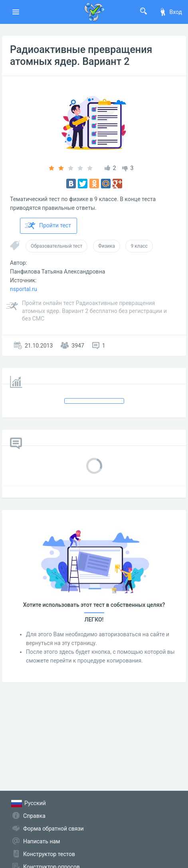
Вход (170, 12)
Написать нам (42, 841)
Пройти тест (48, 226)
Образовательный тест (56, 246)
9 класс (139, 246)
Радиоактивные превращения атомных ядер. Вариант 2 (81, 56)
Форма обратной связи (53, 829)
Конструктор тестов (49, 854)
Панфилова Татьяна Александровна (57, 272)
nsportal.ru (24, 289)
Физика (107, 246)
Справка (34, 816)
